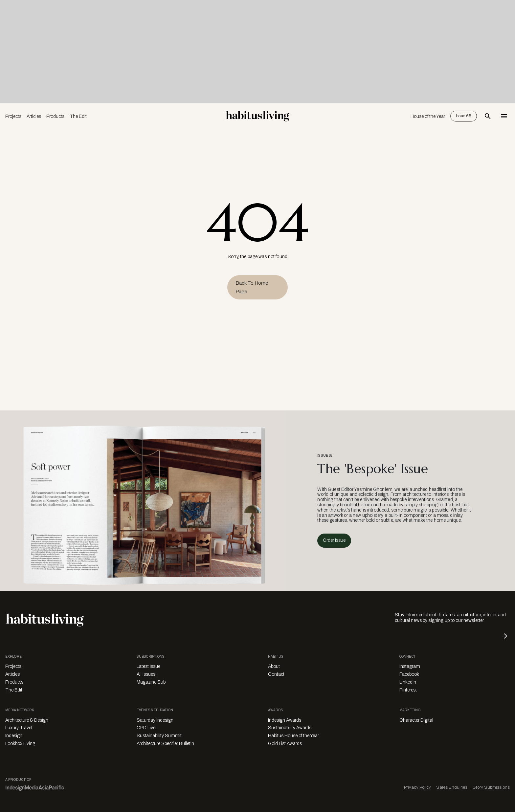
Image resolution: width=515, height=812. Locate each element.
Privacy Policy (417, 787)
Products (55, 116)
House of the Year (428, 116)
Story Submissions (491, 787)
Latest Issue (148, 666)
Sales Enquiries (452, 787)
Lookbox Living (20, 744)
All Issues (146, 674)
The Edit (78, 116)
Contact (276, 674)
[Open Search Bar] (488, 116)
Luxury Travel (19, 728)
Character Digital (416, 720)
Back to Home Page (252, 287)
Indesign (14, 736)
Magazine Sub (151, 682)
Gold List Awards (285, 744)
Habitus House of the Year (293, 736)
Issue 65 (464, 116)
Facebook (409, 674)
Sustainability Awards (290, 728)
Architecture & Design (27, 720)
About (274, 666)
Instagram (410, 666)
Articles (34, 116)
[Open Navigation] (504, 116)
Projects (13, 116)
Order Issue (334, 540)
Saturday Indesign (155, 720)
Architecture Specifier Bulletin (165, 744)
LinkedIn (408, 682)
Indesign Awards (285, 720)
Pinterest (408, 690)
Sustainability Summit (159, 736)
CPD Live (146, 728)
